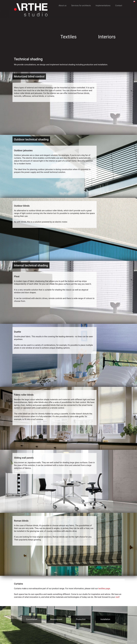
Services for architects (81, 6)
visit (117, 597)
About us (63, 6)
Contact (119, 6)
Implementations (103, 6)
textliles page (104, 588)
